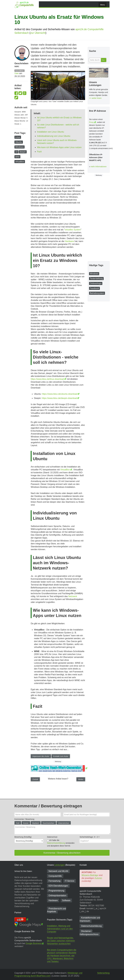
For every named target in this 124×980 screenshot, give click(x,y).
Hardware (69, 241)
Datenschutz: (52, 837)
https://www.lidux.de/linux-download (47, 379)
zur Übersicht (38, 33)
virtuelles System (73, 230)
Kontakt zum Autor (61, 756)
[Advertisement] (99, 218)
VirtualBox (65, 470)
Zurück (35, 779)
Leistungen (60, 865)
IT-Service (69, 881)
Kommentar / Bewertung (24, 819)
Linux (18, 137)
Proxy (91, 122)
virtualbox (20, 162)
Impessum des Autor (41, 756)
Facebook (94, 288)
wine (17, 157)
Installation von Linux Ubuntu (51, 132)
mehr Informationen (99, 167)
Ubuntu (19, 142)
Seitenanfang (103, 973)
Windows (20, 147)
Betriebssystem (97, 293)
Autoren (98, 878)
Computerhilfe (55, 876)
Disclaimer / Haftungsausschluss (89, 933)
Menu (103, 5)
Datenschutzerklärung (56, 843)
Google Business (34, 943)
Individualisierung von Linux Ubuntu (54, 136)
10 (16, 152)
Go (103, 60)
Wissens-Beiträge (90, 875)
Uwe (17, 73)
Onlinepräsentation (57, 896)
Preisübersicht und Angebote (57, 910)
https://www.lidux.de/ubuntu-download (60, 394)
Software (66, 900)
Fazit (39, 152)
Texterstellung (96, 279)
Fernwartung (55, 881)
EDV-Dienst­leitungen (58, 886)
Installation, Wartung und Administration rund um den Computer (60, 929)
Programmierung (56, 891)
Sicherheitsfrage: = (90, 837)
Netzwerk (73, 596)
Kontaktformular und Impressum (90, 919)
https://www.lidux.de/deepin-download (60, 398)
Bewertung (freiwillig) (23, 837)
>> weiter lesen (95, 98)
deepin (23, 152)
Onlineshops (96, 283)
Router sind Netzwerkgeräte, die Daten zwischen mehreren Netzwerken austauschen (61, 941)
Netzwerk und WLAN (58, 871)
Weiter (81, 779)
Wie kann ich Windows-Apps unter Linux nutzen (59, 147)
